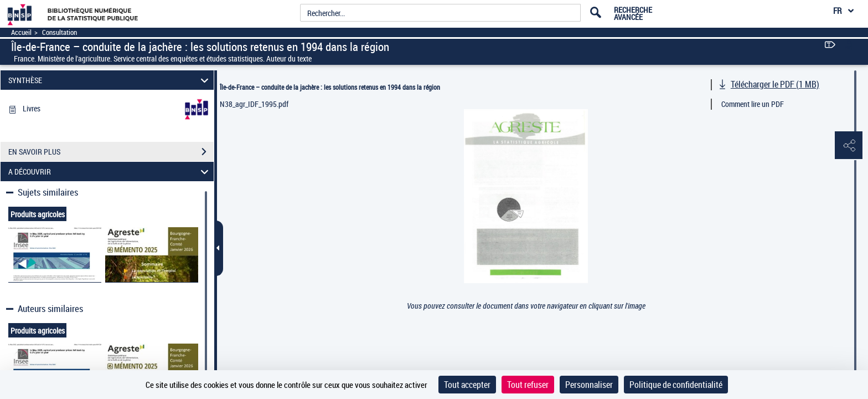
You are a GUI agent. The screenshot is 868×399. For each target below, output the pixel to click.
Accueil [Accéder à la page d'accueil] (21, 32)
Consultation (60, 32)
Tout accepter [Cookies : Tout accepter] (467, 385)
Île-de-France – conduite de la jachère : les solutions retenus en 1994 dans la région (330, 87)
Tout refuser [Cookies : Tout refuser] (528, 385)
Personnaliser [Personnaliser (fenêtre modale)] (589, 385)
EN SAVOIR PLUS (111, 152)
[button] (849, 146)
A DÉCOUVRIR (110, 172)
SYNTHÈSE (110, 80)
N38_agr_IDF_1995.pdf (254, 104)
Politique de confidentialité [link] (676, 385)
